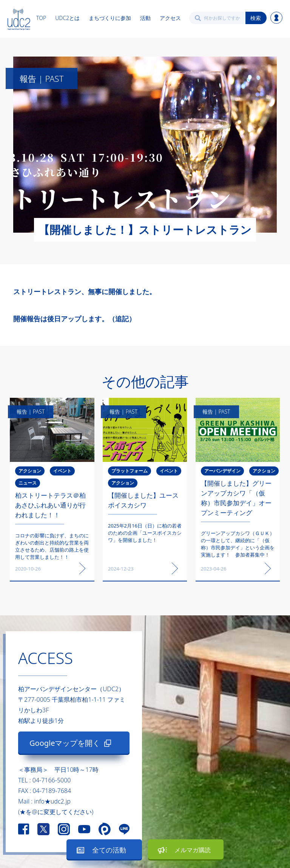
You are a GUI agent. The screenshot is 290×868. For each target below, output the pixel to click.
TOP (41, 18)
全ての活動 (109, 850)
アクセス (170, 18)
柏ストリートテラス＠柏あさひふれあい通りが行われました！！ (50, 505)
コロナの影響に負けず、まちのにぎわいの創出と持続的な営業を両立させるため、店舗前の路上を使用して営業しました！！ (52, 546)
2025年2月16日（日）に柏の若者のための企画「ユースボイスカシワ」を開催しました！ (145, 533)
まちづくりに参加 (110, 18)
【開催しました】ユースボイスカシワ (143, 500)
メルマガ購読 (193, 850)
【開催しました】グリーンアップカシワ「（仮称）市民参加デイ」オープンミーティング (236, 498)
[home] (19, 18)
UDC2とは (67, 18)
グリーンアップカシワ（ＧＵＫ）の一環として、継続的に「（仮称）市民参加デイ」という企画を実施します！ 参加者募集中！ (238, 544)
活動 (145, 18)
